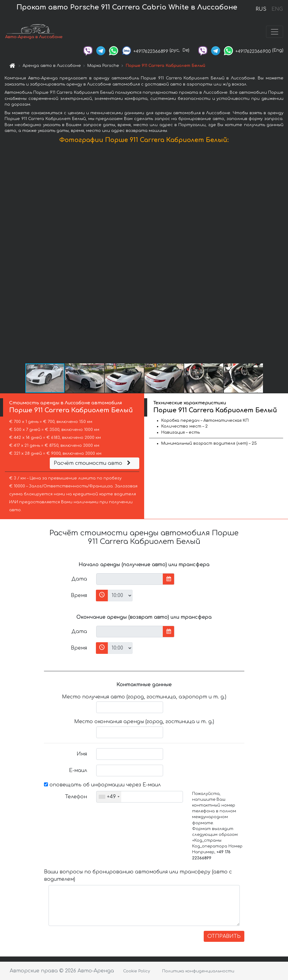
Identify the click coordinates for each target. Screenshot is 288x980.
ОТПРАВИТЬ (224, 936)
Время (79, 596)
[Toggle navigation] (275, 32)
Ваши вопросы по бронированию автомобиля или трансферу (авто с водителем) (138, 876)
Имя (82, 754)
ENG (277, 9)
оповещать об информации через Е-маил (102, 785)
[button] (283, 255)
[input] (130, 579)
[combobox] (109, 797)
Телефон (76, 797)
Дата (79, 579)
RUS (261, 9)
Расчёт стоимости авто (93, 463)
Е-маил (78, 771)
